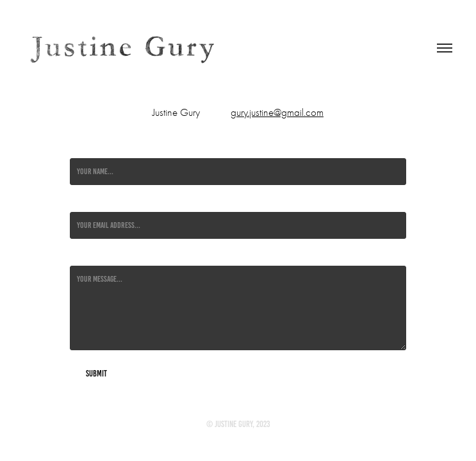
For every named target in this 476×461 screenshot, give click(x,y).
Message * (84, 255)
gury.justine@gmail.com (277, 112)
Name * (79, 148)
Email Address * (93, 202)
